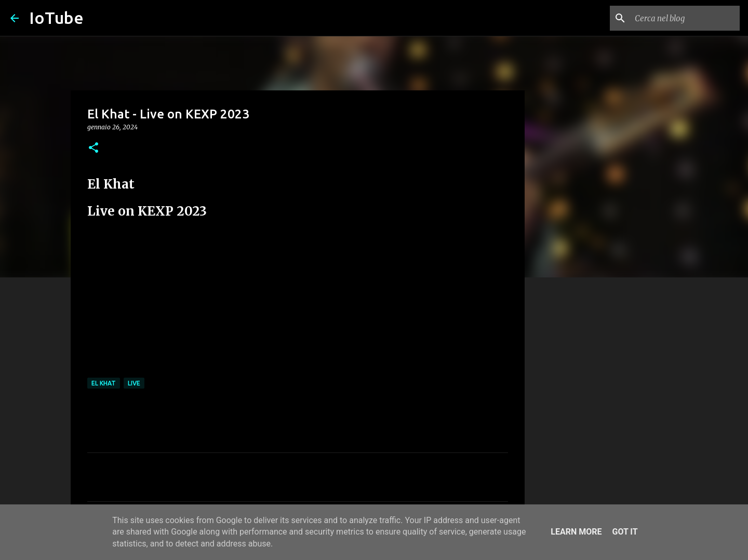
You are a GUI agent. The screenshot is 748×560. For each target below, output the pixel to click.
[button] (94, 148)
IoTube (56, 18)
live (134, 383)
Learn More (576, 532)
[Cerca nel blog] (685, 18)
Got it (625, 532)
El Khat (104, 383)
